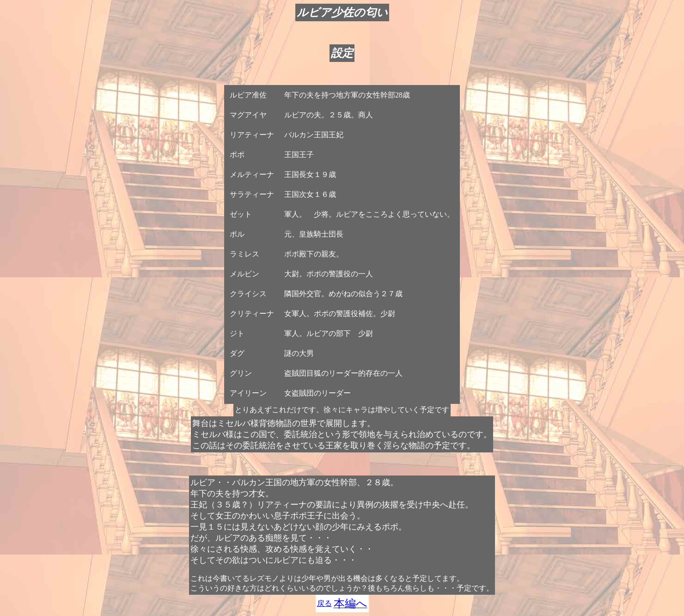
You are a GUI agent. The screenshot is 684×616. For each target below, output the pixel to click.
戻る (324, 603)
